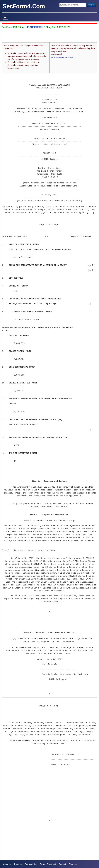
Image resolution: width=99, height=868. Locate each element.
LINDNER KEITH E (35, 27)
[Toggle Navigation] (5, 18)
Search (92, 5)
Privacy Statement (48, 864)
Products (18, 864)
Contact (62, 864)
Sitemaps (73, 864)
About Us (7, 864)
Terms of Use (31, 864)
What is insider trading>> (62, 57)
